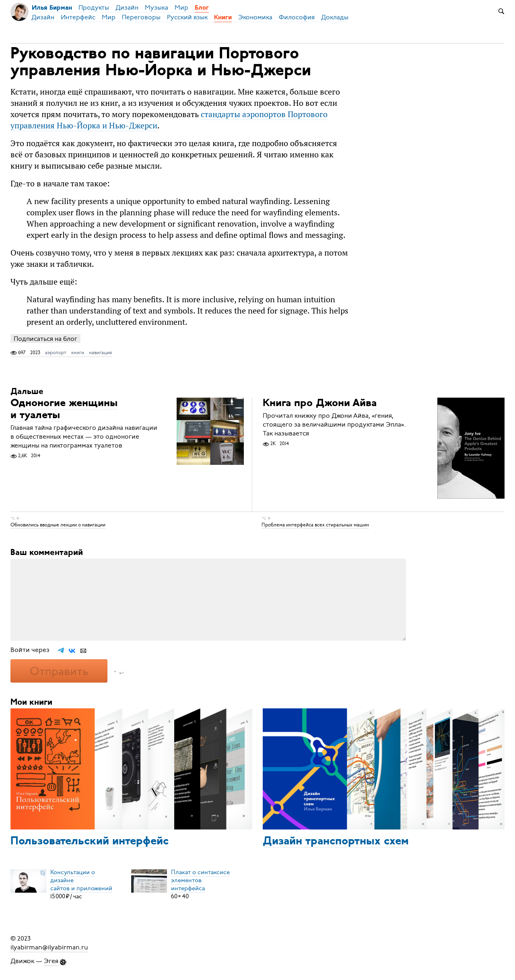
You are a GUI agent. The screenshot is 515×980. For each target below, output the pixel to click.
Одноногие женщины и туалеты (64, 410)
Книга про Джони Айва (320, 403)
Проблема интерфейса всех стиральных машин (315, 525)
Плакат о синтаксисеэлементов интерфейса (200, 880)
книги (78, 353)
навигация (100, 353)
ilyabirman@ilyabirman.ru (49, 947)
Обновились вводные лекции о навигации (58, 525)
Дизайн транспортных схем (336, 842)
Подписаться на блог (45, 339)
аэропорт (56, 353)
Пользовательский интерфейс (90, 842)
